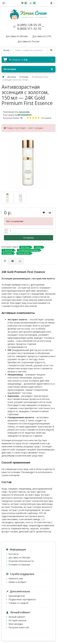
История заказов (17, 620)
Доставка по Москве (19, 557)
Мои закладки (16, 624)
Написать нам (16, 578)
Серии (38, 247)
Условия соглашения (19, 565)
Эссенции (24, 77)
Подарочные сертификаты (22, 599)
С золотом (8, 250)
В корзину (29, 238)
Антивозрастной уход (28, 250)
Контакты (14, 554)
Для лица (12, 77)
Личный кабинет (17, 617)
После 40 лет (24, 253)
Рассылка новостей (19, 627)
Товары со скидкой (18, 603)
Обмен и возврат (17, 582)
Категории (28, 69)
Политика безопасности (21, 561)
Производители (17, 596)
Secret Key (24, 112)
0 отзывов (46, 118)
